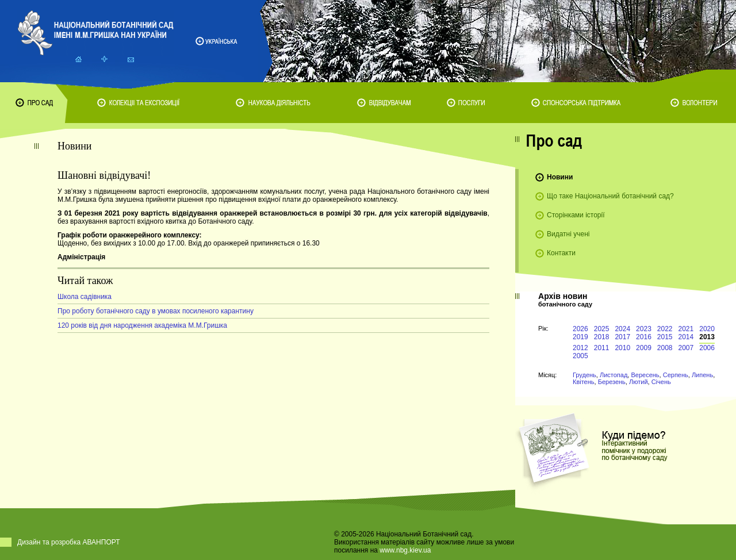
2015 (665, 337)
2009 (644, 348)
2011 (602, 348)
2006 (707, 348)
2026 (580, 329)
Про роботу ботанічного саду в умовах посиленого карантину (156, 311)
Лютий (639, 382)
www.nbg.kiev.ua (405, 550)
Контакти (561, 253)
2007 (686, 348)
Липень (702, 375)
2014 (686, 337)
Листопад (614, 375)
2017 (622, 337)
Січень (661, 382)
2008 (665, 348)
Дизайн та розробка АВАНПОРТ (69, 542)
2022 (665, 329)
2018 (602, 337)
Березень (612, 382)
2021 (686, 329)
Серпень (676, 375)
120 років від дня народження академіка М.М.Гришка (142, 325)
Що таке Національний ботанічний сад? (610, 196)
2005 (580, 356)
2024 (622, 329)
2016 (644, 337)
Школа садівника (85, 297)
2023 (644, 329)
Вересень (645, 375)
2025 (602, 329)
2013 (707, 337)
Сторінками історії (576, 215)
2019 (580, 337)
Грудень (584, 375)
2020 (707, 329)
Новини (560, 177)
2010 (622, 348)
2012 (580, 348)
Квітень (584, 382)
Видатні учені (568, 234)
